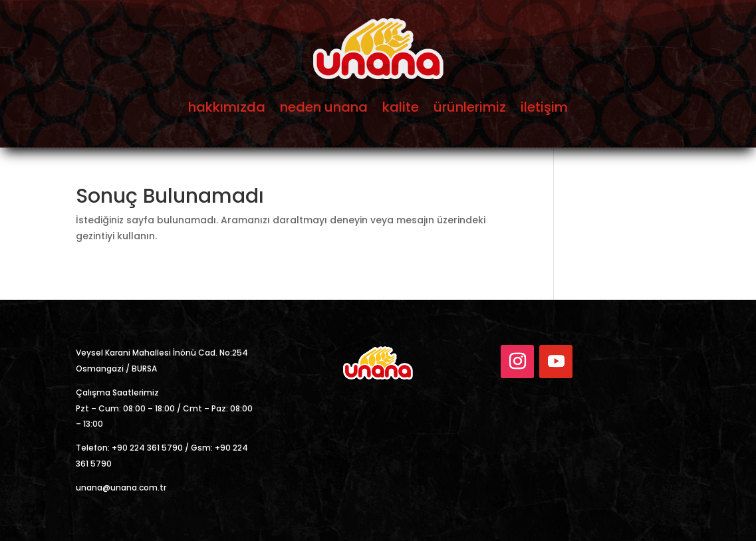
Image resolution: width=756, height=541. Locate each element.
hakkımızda (227, 107)
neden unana (324, 107)
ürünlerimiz (470, 107)
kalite (401, 107)
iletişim (544, 107)
